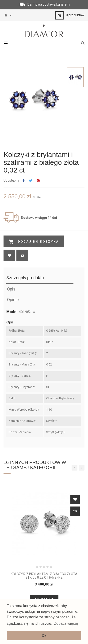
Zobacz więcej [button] (66, 623)
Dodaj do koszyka (34, 242)
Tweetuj (31, 181)
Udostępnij (24, 181)
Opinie (13, 300)
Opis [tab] (11, 289)
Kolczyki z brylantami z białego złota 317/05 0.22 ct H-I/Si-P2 (44, 576)
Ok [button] (44, 636)
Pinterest (38, 181)
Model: (12, 312)
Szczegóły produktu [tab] (25, 278)
